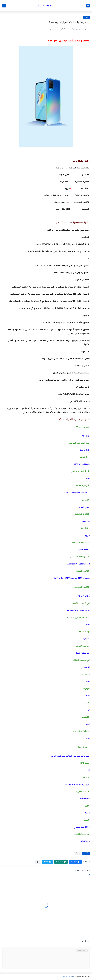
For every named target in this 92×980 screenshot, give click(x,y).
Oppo (86, 17)
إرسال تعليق (82, 950)
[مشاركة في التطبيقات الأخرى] (38, 862)
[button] (75, 862)
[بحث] (4, 6)
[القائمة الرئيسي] (88, 6)
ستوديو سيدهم (46, 6)
